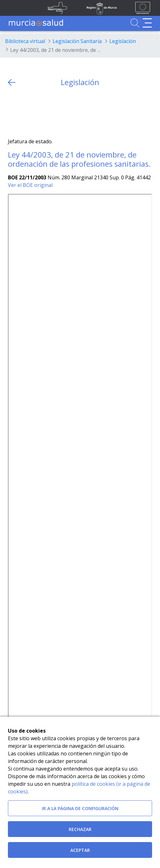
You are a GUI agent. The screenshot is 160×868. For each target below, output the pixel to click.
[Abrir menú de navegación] (147, 23)
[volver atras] (12, 82)
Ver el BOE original (30, 185)
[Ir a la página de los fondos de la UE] (143, 8)
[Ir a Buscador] (135, 23)
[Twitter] (13, 112)
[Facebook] (25, 112)
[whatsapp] (38, 112)
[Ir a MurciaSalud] (36, 23)
